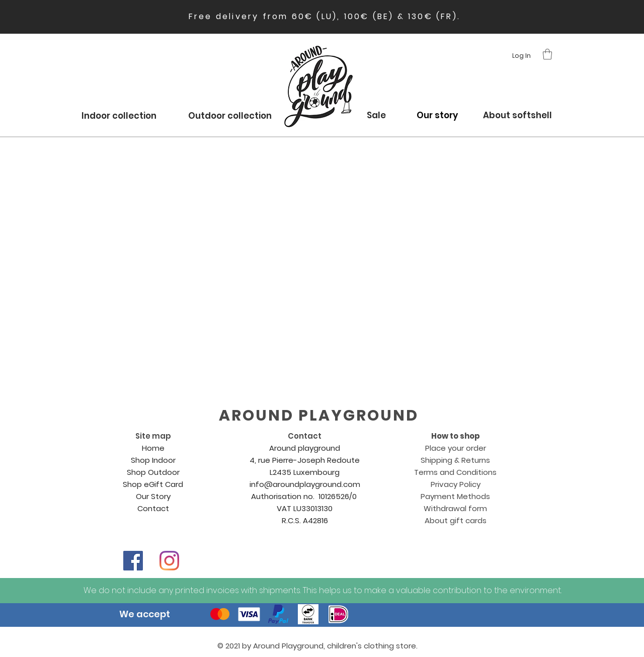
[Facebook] (133, 561)
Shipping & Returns (455, 460)
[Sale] (376, 116)
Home (153, 448)
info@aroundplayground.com (305, 484)
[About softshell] (517, 116)
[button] (547, 54)
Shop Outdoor (153, 472)
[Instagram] (169, 561)
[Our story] (437, 116)
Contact (153, 508)
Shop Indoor (153, 460)
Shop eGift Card (153, 484)
